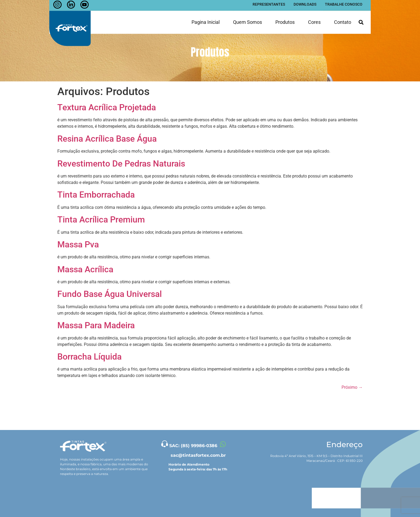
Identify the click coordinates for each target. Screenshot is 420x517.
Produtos (285, 18)
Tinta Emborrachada (96, 195)
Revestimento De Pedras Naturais (121, 164)
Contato (343, 18)
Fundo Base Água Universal (110, 294)
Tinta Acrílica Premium (101, 220)
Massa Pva (78, 244)
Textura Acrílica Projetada (107, 107)
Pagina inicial (206, 18)
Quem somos (247, 18)
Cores (314, 18)
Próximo (352, 387)
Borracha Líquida (89, 357)
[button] (361, 19)
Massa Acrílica (85, 269)
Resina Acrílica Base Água (107, 139)
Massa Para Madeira (96, 325)
